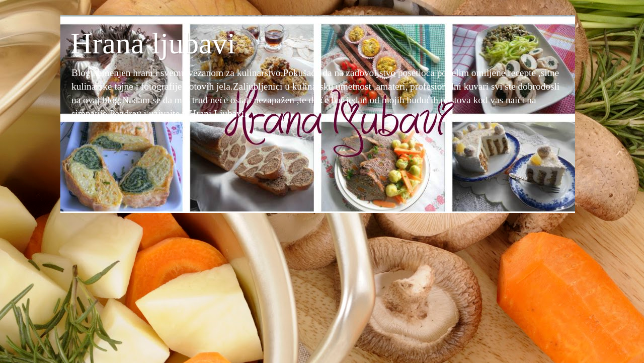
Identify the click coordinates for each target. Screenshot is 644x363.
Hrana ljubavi (153, 43)
